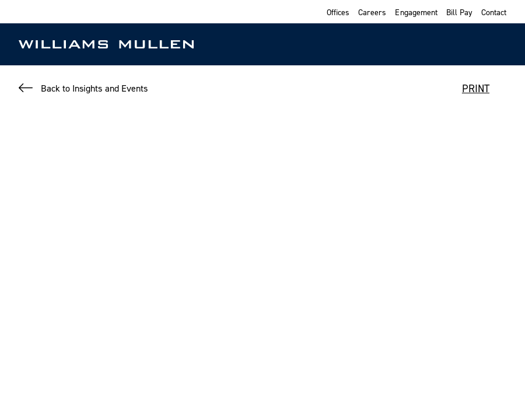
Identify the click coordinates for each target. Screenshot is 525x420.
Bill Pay (459, 12)
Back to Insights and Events (94, 88)
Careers (372, 12)
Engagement (416, 12)
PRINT (476, 88)
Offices (338, 12)
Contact (494, 12)
